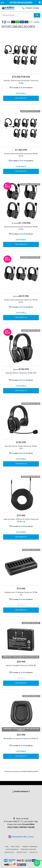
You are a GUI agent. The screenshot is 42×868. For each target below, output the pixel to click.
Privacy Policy (22, 852)
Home (7, 847)
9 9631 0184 (32, 8)
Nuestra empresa (12, 849)
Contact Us (33, 852)
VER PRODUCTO (21, 98)
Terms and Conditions (28, 849)
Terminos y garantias (30, 847)
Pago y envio (15, 847)
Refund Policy (10, 852)
